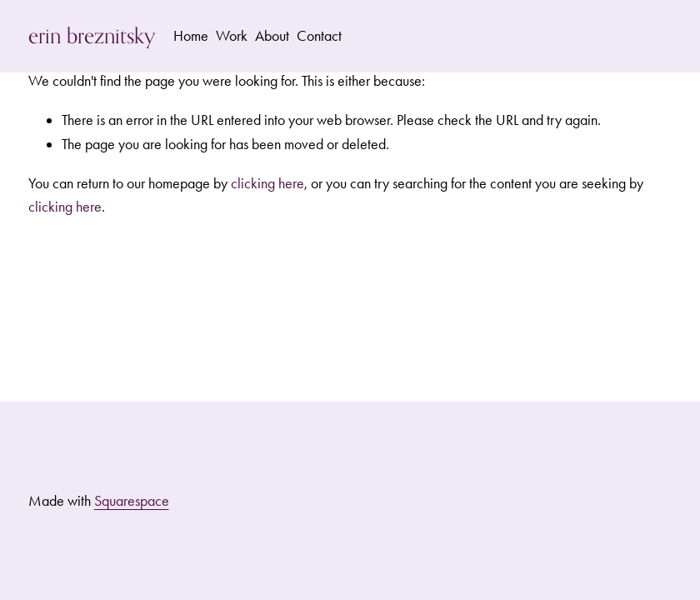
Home (191, 36)
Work (232, 36)
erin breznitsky (92, 35)
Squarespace (132, 501)
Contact (319, 36)
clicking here (267, 183)
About (272, 36)
